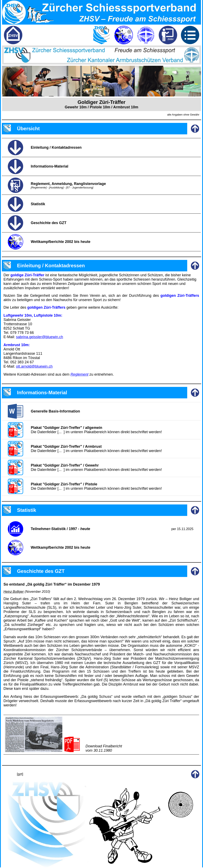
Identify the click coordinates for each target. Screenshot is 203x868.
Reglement (79, 374)
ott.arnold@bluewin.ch (34, 366)
